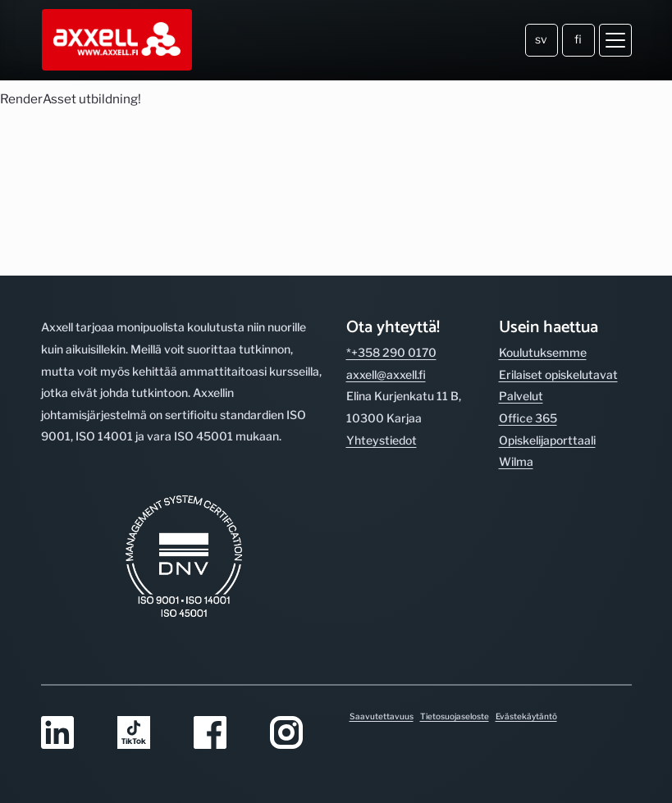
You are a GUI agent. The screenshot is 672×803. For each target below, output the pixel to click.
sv (541, 39)
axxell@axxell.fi (386, 374)
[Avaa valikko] (615, 40)
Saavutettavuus (382, 716)
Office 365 (528, 418)
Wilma (516, 461)
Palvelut (521, 396)
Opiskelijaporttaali (547, 440)
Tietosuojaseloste (455, 716)
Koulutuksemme (543, 352)
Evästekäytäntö (526, 716)
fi (578, 39)
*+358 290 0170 (391, 352)
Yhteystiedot (382, 440)
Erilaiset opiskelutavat (558, 374)
